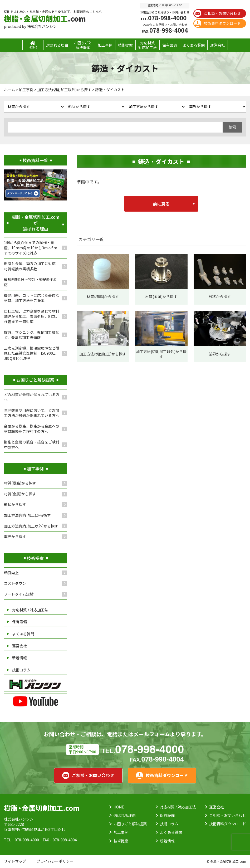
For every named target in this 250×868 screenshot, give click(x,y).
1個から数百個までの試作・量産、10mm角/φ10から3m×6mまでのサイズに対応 (31, 248)
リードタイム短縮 (19, 594)
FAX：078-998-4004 (60, 840)
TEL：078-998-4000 (21, 840)
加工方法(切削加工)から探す (27, 515)
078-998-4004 (165, 30)
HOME (119, 807)
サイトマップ (15, 861)
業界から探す (15, 537)
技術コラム (21, 670)
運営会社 (218, 45)
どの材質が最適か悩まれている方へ (32, 397)
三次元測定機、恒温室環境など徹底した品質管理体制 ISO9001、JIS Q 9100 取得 (32, 353)
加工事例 (105, 45)
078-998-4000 (163, 18)
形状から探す (15, 504)
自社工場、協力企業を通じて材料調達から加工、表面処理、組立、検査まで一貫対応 (32, 316)
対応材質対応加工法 (148, 45)
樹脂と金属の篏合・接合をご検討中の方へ (32, 445)
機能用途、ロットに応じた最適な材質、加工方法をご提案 (32, 298)
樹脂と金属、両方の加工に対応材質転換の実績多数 (30, 266)
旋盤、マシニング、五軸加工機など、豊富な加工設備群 (31, 335)
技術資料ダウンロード (217, 23)
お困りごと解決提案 (83, 45)
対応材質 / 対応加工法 (30, 610)
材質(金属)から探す (20, 494)
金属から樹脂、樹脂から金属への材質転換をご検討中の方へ (32, 429)
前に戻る (161, 204)
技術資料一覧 (35, 160)
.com (45, 18)
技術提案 (125, 45)
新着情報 (19, 658)
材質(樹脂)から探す (20, 483)
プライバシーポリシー (55, 861)
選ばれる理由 (57, 45)
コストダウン (15, 583)
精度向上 (11, 573)
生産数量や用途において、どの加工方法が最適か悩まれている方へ (32, 413)
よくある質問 (194, 45)
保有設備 (170, 45)
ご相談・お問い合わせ (217, 13)
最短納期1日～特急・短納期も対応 (31, 282)
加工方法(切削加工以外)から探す (31, 526)
